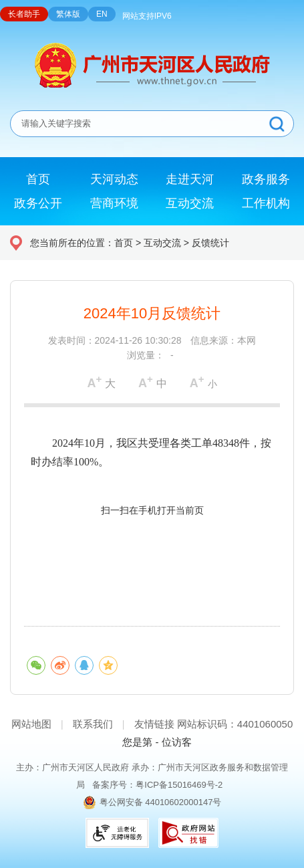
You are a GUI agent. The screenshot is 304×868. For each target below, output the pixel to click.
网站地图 (31, 724)
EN (102, 14)
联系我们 (93, 724)
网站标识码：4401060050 (235, 724)
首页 (124, 243)
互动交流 (162, 243)
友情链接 (154, 724)
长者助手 (24, 14)
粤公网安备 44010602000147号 (161, 802)
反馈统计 (210, 243)
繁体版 (68, 14)
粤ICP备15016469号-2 (179, 785)
